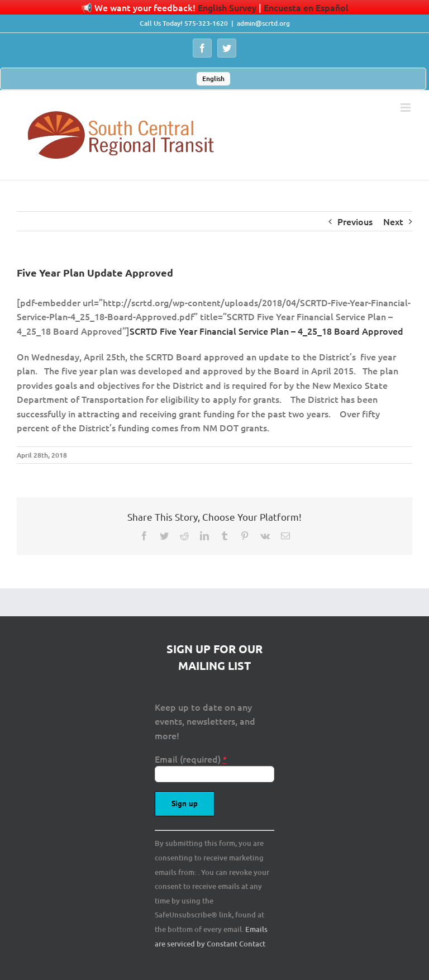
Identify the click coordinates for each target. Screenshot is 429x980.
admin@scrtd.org (263, 23)
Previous (355, 221)
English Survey (227, 7)
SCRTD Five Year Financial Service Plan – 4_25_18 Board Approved (266, 331)
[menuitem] (213, 79)
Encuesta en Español (306, 7)
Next (393, 221)
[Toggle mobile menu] (406, 108)
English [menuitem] (213, 79)
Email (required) (191, 759)
